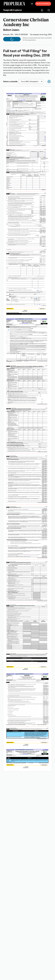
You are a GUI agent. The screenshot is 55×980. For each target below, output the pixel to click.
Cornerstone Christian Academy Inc (26, 22)
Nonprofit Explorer (13, 10)
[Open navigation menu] (32, 4)
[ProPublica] (14, 4)
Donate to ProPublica (43, 4)
